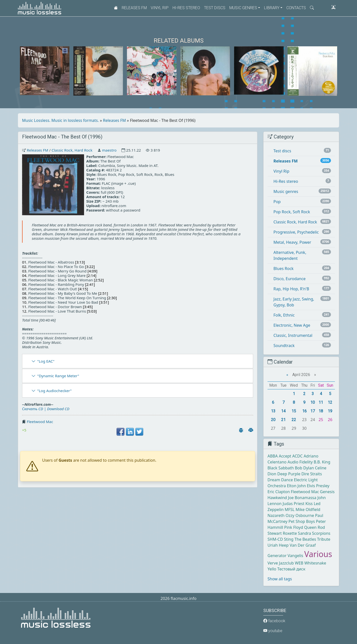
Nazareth (276, 515)
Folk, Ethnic (284, 315)
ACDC (297, 456)
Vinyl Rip (160, 8)
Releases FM (134, 8)
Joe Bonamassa (302, 498)
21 (283, 420)
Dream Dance (280, 480)
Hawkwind (277, 498)
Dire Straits (312, 474)
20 (273, 420)
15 (294, 411)
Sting (289, 539)
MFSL (290, 510)
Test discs (215, 8)
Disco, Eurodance (289, 279)
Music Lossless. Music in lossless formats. (60, 120)
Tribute (324, 539)
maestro (109, 150)
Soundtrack (284, 346)
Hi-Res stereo (186, 8)
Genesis (327, 492)
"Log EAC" (46, 361)
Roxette (290, 533)
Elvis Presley (318, 486)
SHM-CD (275, 539)
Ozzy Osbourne (300, 515)
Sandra (305, 533)
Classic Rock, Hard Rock (72, 150)
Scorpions (321, 533)
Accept (285, 456)
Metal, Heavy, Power (292, 242)
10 (313, 402)
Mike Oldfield (308, 510)
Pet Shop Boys (302, 521)
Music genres (286, 191)
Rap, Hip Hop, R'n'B (291, 289)
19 (330, 411)
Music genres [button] (243, 8)
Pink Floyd (294, 527)
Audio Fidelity (300, 462)
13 (273, 411)
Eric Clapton (279, 492)
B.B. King (322, 462)
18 (321, 411)
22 (294, 420)
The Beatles (305, 539)
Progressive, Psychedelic (296, 232)
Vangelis (295, 556)
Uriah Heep (278, 545)
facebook (274, 621)
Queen (310, 527)
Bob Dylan (304, 468)
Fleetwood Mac (40, 422)
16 (304, 411)
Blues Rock (283, 268)
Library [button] (272, 8)
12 (330, 402)
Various (318, 554)
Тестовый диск (291, 569)
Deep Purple (289, 474)
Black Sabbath (281, 468)
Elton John (296, 486)
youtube (273, 631)
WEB (299, 563)
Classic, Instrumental (293, 335)
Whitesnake (315, 563)
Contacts (296, 8)
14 (283, 411)
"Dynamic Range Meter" (58, 376)
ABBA (273, 456)
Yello (272, 569)
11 (321, 402)
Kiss (309, 504)
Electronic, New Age (292, 325)
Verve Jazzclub (281, 563)
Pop (277, 202)
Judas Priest (294, 504)
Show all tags (280, 579)
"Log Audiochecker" (54, 391)
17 (313, 411)
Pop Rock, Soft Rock (292, 212)
